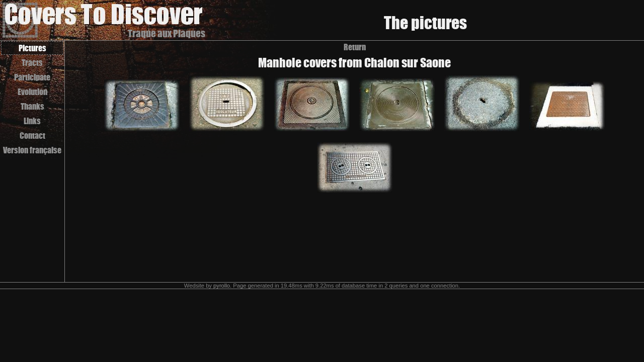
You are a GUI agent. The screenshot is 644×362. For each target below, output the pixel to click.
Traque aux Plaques (167, 33)
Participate (32, 77)
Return (355, 47)
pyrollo (222, 286)
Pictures (32, 48)
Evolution (32, 92)
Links (32, 121)
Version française (32, 150)
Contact (32, 135)
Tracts (32, 63)
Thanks (32, 106)
